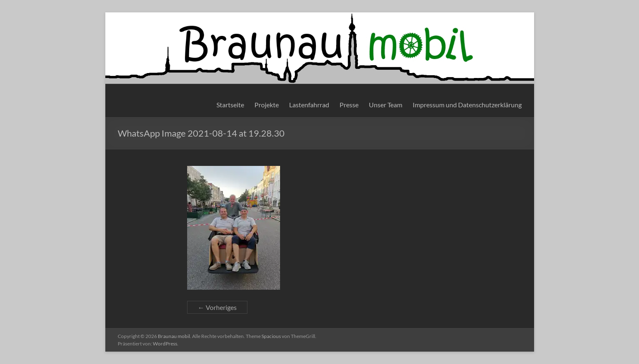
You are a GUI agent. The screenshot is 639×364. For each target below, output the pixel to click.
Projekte (267, 105)
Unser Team (386, 105)
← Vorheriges (217, 307)
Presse (349, 105)
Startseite (230, 105)
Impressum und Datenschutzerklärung (467, 105)
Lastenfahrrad (309, 105)
